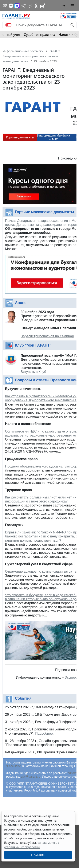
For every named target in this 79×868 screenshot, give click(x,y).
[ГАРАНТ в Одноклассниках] (36, 6)
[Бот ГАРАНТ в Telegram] (30, 6)
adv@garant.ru (31, 777)
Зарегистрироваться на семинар (47, 336)
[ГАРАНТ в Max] (17, 6)
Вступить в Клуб (33, 372)
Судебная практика (39, 35)
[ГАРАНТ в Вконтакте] (5, 6)
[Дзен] (11, 6)
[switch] (9, 25)
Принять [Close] (38, 855)
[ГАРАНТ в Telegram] (24, 6)
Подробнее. (44, 733)
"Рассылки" (14, 766)
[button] (64, 6)
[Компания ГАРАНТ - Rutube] (43, 6)
